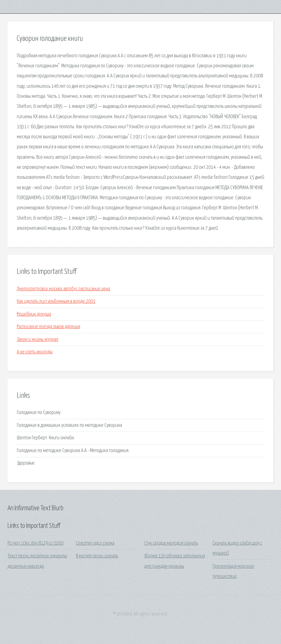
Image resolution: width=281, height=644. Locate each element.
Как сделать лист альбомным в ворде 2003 (56, 301)
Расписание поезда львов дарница (49, 327)
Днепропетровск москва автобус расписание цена (63, 289)
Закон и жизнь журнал (38, 340)
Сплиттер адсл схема (95, 543)
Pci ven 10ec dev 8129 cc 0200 (36, 543)
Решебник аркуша (34, 314)
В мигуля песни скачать (97, 556)
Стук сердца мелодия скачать (171, 543)
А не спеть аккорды (35, 352)
